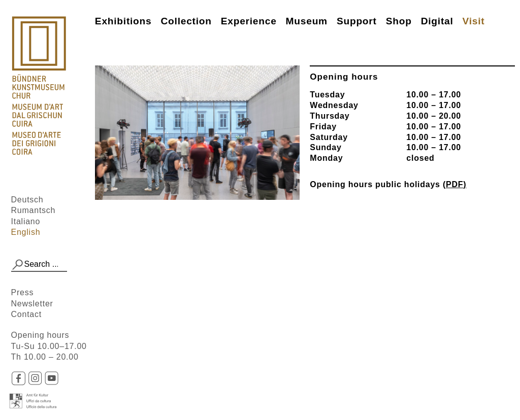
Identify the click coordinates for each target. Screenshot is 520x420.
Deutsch (27, 200)
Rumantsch (34, 210)
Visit (474, 21)
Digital (437, 21)
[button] (18, 265)
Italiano (26, 221)
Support (357, 21)
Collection (186, 21)
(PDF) (454, 184)
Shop (399, 21)
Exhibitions (123, 21)
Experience (249, 21)
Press (23, 292)
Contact (26, 314)
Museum (307, 21)
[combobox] (39, 265)
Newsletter (32, 304)
